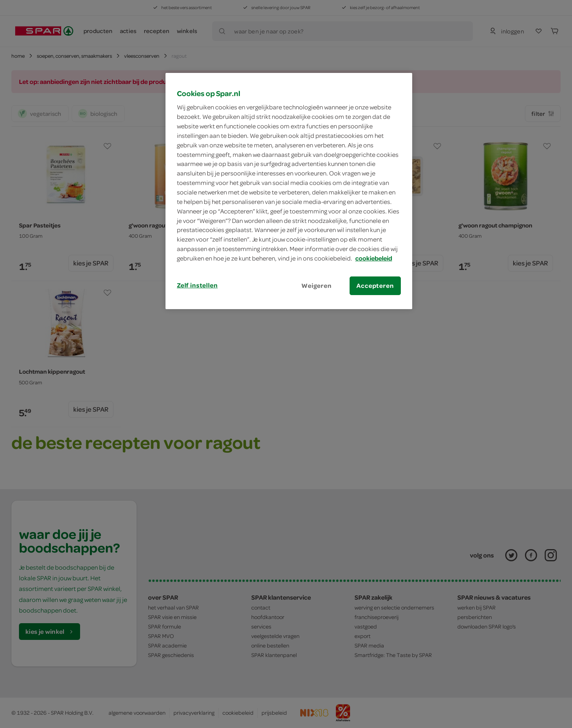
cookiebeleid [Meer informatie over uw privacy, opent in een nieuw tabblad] (374, 258)
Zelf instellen (197, 285)
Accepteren (375, 286)
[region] (289, 191)
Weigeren (317, 286)
